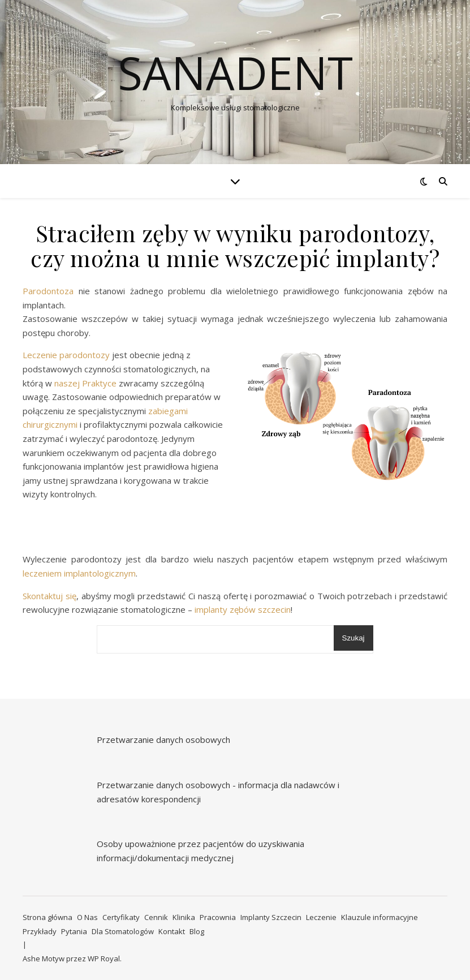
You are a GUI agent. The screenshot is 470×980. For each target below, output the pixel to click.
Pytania (74, 931)
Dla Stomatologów (123, 931)
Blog (197, 931)
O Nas (87, 917)
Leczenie (321, 917)
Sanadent (235, 72)
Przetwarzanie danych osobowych (163, 740)
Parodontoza (48, 291)
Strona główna (48, 917)
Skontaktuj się (49, 596)
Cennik (156, 917)
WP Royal (104, 958)
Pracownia (218, 917)
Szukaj (353, 638)
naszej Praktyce (85, 383)
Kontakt (172, 931)
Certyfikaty (121, 917)
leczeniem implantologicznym (79, 573)
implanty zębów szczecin (242, 609)
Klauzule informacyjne (380, 917)
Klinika (184, 917)
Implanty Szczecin (271, 917)
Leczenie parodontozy (67, 355)
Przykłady (40, 931)
